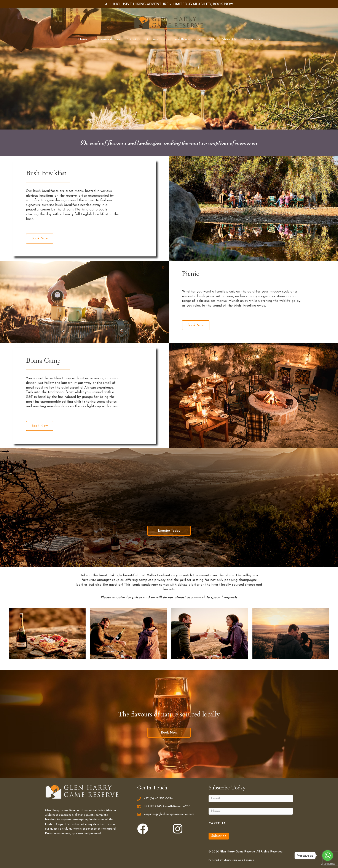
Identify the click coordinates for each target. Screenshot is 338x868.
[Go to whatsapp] (328, 855)
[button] (40, 239)
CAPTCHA (217, 824)
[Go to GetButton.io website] (328, 864)
